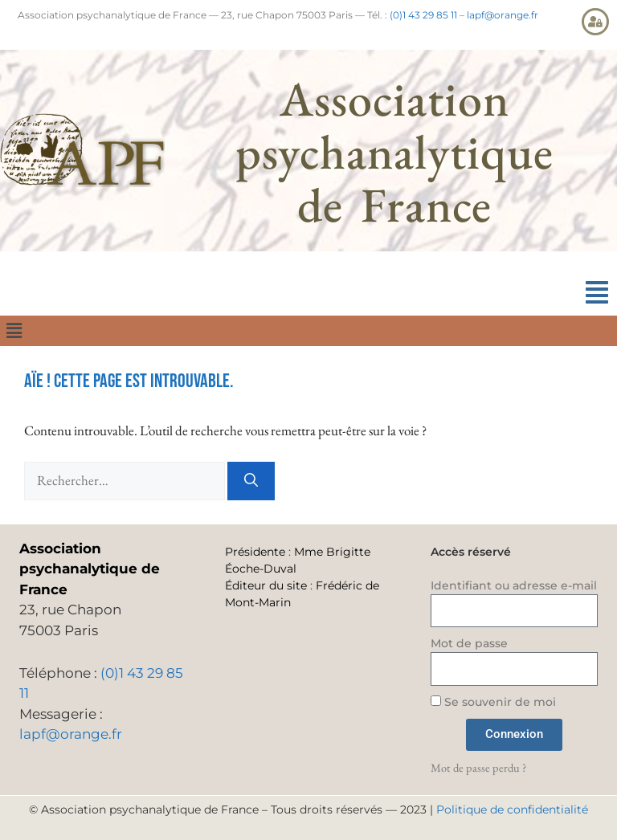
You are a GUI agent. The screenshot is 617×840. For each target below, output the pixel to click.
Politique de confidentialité (512, 809)
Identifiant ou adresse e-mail (514, 585)
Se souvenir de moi (493, 702)
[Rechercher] (251, 481)
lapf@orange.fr (503, 15)
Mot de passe (469, 643)
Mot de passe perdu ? (478, 767)
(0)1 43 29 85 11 (423, 15)
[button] (597, 293)
